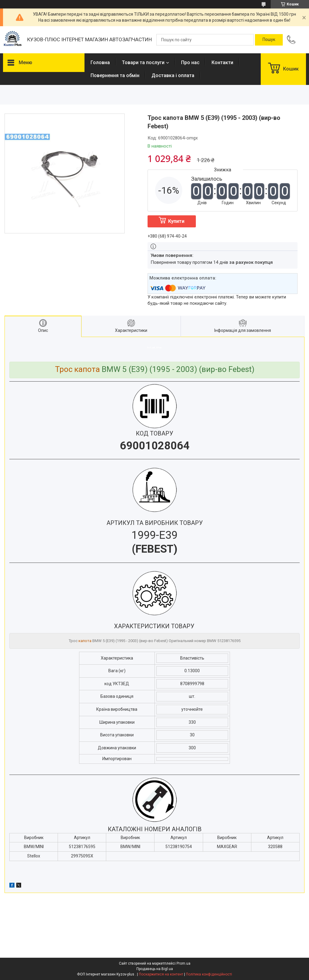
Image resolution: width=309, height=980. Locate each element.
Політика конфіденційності (209, 974)
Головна (100, 62)
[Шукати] (269, 40)
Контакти (222, 62)
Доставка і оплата (173, 75)
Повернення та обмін (115, 75)
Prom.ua (183, 963)
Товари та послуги (143, 62)
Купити (176, 221)
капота (85, 641)
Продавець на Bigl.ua (155, 969)
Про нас (190, 62)
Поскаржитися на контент (161, 974)
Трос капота (77, 369)
